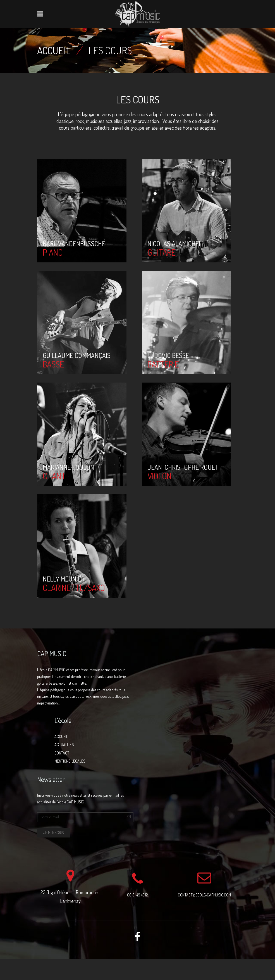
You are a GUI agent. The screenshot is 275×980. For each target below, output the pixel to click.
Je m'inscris (54, 833)
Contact (62, 753)
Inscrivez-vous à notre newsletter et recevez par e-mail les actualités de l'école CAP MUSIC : (80, 799)
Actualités (64, 745)
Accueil (54, 50)
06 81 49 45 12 (137, 895)
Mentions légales (70, 761)
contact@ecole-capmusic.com (204, 895)
